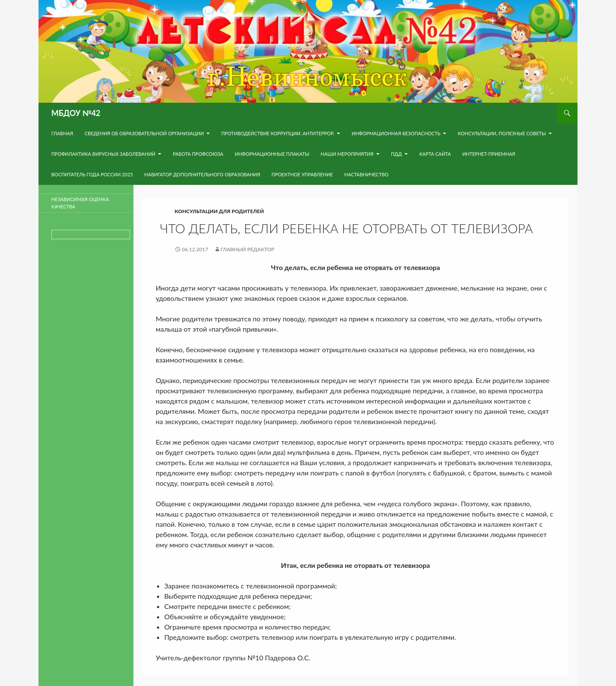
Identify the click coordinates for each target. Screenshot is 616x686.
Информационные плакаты (272, 154)
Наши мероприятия (347, 154)
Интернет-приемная (489, 154)
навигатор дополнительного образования (202, 174)
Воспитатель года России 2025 (92, 174)
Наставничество (366, 174)
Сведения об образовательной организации (144, 133)
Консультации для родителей (219, 211)
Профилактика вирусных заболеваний (103, 154)
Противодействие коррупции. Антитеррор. (278, 133)
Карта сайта (435, 154)
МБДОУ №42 (76, 113)
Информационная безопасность (396, 133)
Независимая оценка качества (80, 203)
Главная (62, 133)
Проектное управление (302, 174)
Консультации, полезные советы (502, 133)
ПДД (396, 154)
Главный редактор (248, 249)
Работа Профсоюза (198, 154)
